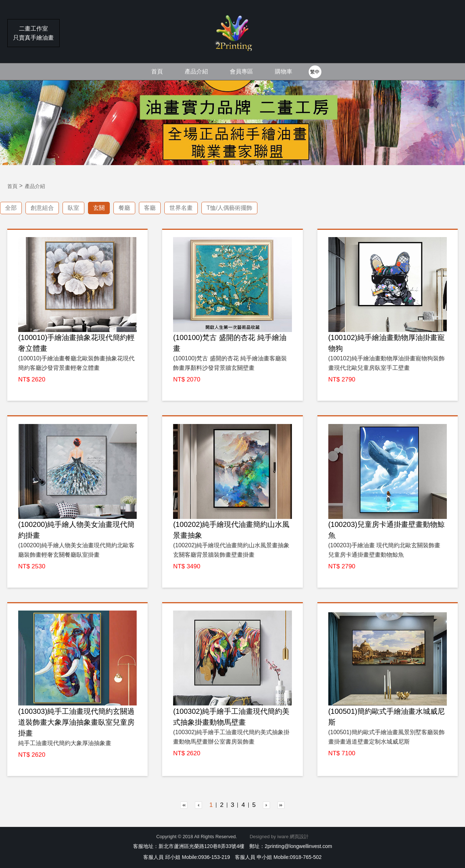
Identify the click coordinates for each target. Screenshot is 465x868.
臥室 (73, 208)
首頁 (157, 71)
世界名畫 (181, 208)
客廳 (150, 208)
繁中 (315, 72)
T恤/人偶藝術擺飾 (229, 208)
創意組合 (42, 208)
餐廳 (124, 208)
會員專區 (241, 71)
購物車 (284, 71)
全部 (11, 208)
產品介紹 (196, 71)
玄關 (99, 208)
